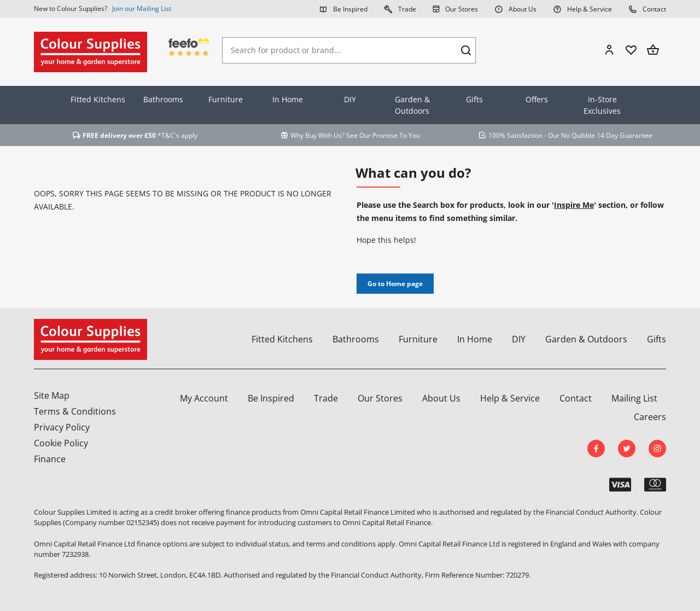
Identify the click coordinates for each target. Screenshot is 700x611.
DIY (350, 99)
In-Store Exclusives (602, 105)
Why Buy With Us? (317, 135)
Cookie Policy (61, 443)
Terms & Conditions (75, 411)
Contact (647, 9)
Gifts (474, 99)
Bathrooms (163, 99)
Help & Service (582, 9)
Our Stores (455, 9)
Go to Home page (395, 284)
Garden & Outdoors (412, 105)
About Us (515, 9)
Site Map (52, 395)
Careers (650, 417)
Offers (537, 99)
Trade (400, 9)
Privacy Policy (62, 427)
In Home (288, 99)
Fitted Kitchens (98, 99)
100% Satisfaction (515, 135)
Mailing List (634, 398)
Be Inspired (343, 9)
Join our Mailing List (142, 8)
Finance (50, 459)
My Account (204, 398)
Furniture (226, 99)
